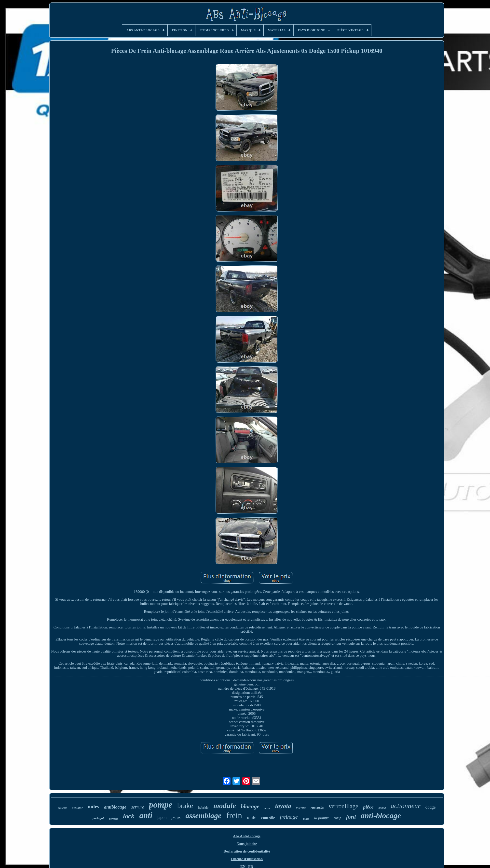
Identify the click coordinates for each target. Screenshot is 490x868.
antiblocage (115, 807)
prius (176, 817)
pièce (368, 807)
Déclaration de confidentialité (247, 851)
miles (93, 807)
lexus (267, 808)
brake (185, 806)
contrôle (268, 818)
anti (146, 815)
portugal (98, 818)
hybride (203, 808)
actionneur (405, 806)
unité (252, 817)
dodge (431, 807)
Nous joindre (247, 844)
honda (382, 808)
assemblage (204, 816)
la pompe (321, 818)
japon (162, 818)
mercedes (113, 819)
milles (306, 819)
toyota (283, 806)
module (225, 805)
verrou (301, 808)
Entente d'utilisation (247, 859)
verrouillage (344, 806)
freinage (289, 817)
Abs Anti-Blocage (247, 836)
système (62, 808)
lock (129, 816)
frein (234, 815)
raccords (317, 808)
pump (337, 818)
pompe (161, 805)
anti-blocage (381, 815)
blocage (250, 806)
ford (351, 817)
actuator (77, 808)
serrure (137, 807)
